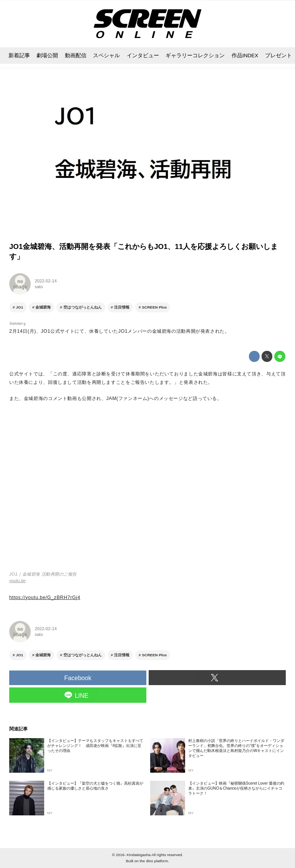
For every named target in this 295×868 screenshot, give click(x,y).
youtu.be (17, 581)
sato (39, 287)
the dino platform (154, 861)
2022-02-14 (46, 281)
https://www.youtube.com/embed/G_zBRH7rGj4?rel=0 (147, 490)
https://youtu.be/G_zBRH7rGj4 (45, 597)
